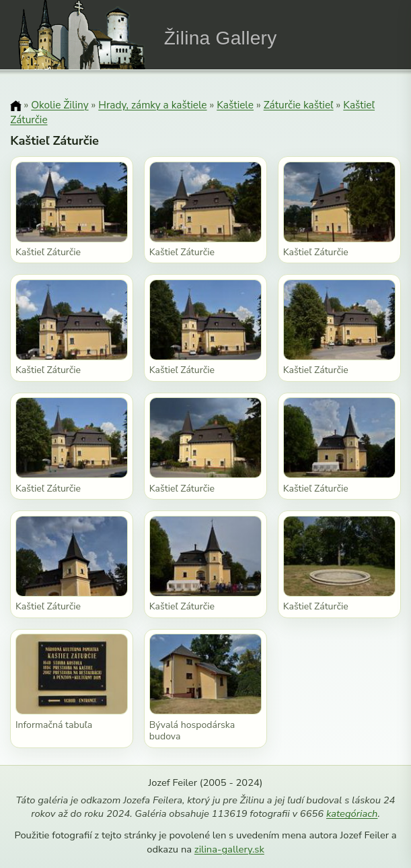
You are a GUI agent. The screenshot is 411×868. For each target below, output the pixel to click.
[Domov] (15, 106)
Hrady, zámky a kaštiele (152, 105)
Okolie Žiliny (60, 105)
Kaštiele (235, 105)
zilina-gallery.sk (229, 849)
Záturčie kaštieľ (299, 105)
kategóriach (352, 813)
